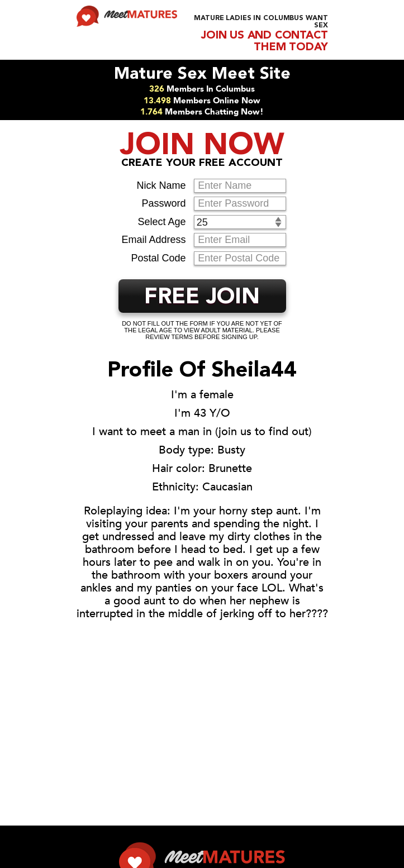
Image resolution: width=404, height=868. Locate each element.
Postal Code (158, 258)
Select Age (161, 222)
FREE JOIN (202, 298)
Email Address (153, 240)
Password (163, 203)
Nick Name (161, 185)
